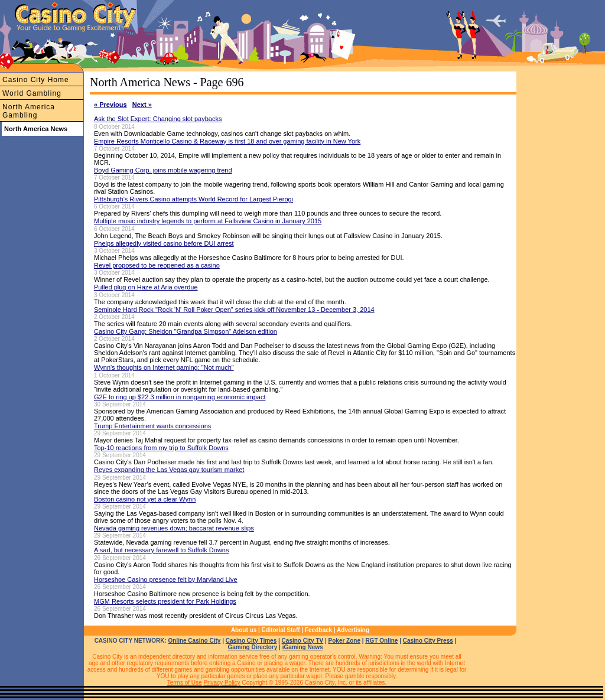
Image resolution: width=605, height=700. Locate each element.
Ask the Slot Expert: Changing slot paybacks (158, 119)
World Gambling (32, 93)
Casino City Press (428, 641)
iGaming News (303, 647)
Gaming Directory (252, 647)
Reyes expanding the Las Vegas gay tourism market (169, 470)
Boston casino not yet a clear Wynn (145, 499)
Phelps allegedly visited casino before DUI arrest (164, 243)
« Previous (110, 105)
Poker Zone (344, 641)
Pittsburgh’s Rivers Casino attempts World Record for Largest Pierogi (193, 199)
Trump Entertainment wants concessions (152, 426)
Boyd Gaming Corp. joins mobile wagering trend (163, 170)
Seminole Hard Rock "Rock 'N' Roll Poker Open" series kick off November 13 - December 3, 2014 (234, 310)
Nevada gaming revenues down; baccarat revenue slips (174, 528)
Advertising (353, 630)
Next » (142, 105)
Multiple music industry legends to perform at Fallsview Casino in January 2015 (208, 221)
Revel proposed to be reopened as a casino (157, 265)
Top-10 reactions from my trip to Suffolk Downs (161, 448)
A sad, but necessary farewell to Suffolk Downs (161, 550)
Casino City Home (36, 80)
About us (244, 630)
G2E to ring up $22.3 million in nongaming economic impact (180, 397)
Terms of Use (185, 683)
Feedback (318, 630)
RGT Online (381, 641)
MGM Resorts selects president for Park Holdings (165, 601)
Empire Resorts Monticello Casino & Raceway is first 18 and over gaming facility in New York (227, 141)
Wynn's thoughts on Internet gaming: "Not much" (164, 367)
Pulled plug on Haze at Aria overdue (146, 287)
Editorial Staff (281, 630)
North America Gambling (29, 111)
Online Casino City (194, 641)
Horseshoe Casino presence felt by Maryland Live (166, 579)
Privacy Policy (222, 683)
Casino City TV (303, 641)
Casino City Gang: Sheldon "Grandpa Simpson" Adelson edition (186, 331)
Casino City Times (251, 641)
